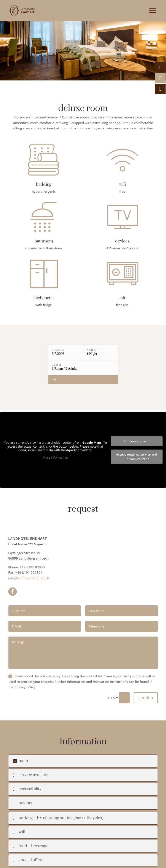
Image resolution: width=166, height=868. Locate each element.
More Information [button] (55, 457)
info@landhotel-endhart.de (29, 578)
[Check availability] (83, 379)
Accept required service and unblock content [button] (137, 456)
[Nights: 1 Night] (101, 352)
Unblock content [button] (137, 441)
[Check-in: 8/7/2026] (66, 352)
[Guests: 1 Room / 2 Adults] (83, 367)
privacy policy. (25, 687)
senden (146, 698)
